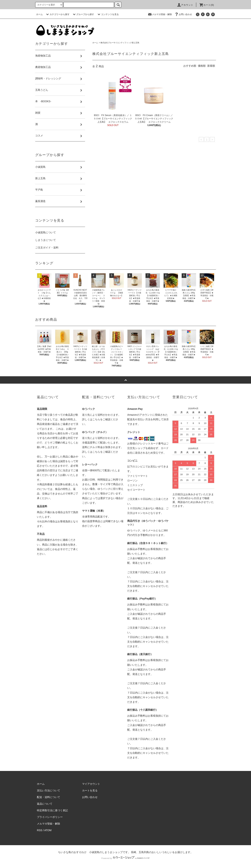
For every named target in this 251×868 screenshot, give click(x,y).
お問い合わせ (183, 14)
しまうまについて (46, 240)
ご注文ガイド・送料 (47, 248)
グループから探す (83, 14)
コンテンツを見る (108, 14)
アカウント (185, 5)
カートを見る (90, 790)
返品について (45, 804)
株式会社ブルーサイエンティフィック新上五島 (120, 43)
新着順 (211, 66)
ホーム (39, 14)
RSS (40, 830)
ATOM (48, 830)
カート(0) (207, 5)
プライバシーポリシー (50, 817)
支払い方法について (49, 790)
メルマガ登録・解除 (160, 14)
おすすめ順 (190, 66)
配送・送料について (49, 797)
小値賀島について (46, 232)
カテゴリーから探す (57, 14)
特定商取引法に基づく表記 (52, 810)
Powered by (125, 858)
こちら (96, 419)
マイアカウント (91, 784)
